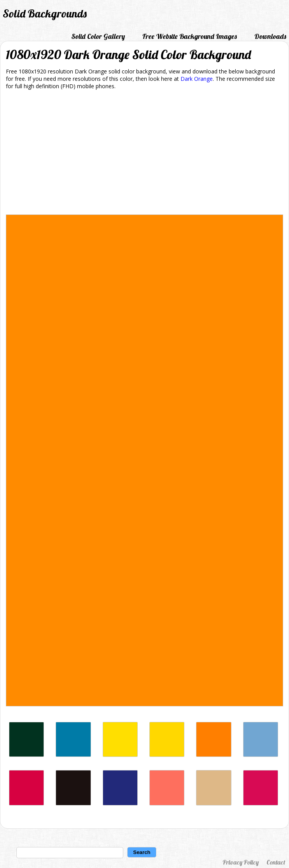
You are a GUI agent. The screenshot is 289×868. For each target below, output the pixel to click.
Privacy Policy (241, 862)
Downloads (270, 36)
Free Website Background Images (190, 36)
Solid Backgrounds (45, 13)
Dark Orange (197, 79)
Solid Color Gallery (98, 36)
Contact (276, 862)
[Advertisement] (144, 153)
